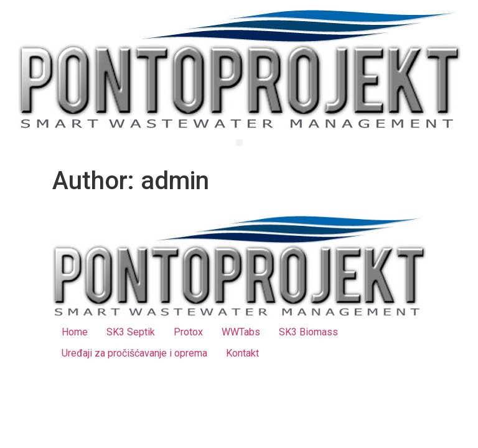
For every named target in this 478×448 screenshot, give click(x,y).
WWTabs (241, 332)
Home (75, 332)
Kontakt (242, 353)
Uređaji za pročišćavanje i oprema (134, 353)
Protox (188, 332)
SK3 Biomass (308, 332)
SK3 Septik (131, 332)
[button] (239, 143)
